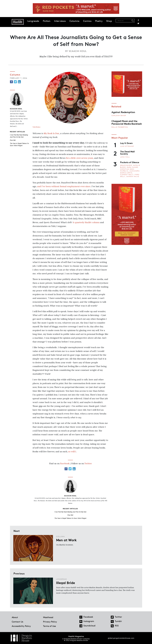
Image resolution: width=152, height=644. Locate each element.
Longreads (33, 21)
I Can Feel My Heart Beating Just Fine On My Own (70, 512)
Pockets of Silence (130, 162)
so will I (72, 452)
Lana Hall (125, 157)
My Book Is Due (51, 134)
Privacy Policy (50, 622)
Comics (87, 21)
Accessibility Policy (21, 626)
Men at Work (66, 540)
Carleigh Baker (119, 115)
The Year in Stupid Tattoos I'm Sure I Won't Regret (70, 518)
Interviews (60, 21)
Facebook (138, 20)
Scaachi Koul (78, 51)
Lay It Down (126, 143)
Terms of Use (50, 626)
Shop (109, 21)
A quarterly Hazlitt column (86, 223)
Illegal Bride (66, 583)
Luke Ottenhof (127, 146)
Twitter (138, 23)
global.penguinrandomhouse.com (121, 638)
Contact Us (17, 622)
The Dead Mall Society (127, 153)
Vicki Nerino (37, 127)
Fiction (47, 21)
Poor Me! (13, 140)
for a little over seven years (80, 158)
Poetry (99, 21)
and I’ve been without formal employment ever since (64, 187)
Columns (74, 21)
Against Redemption (123, 112)
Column (15, 74)
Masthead (48, 617)
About (15, 617)
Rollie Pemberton (120, 127)
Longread (62, 579)
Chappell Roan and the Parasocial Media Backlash (127, 122)
